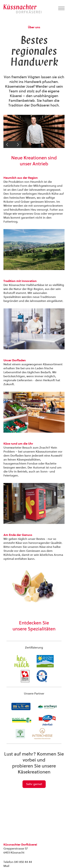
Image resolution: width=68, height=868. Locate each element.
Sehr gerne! (34, 784)
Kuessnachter (22, 9)
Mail (6, 866)
